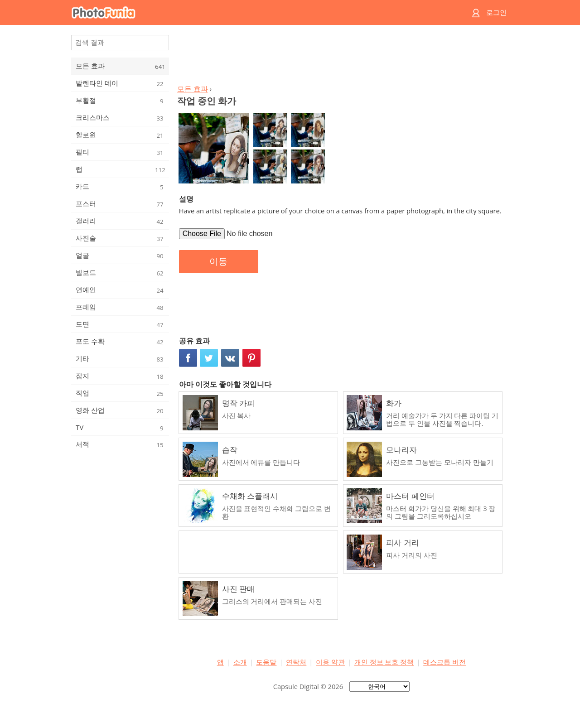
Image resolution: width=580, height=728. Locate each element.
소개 (240, 662)
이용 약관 (330, 662)
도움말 (266, 662)
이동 (218, 261)
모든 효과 (193, 89)
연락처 (296, 662)
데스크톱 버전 (445, 662)
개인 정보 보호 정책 (384, 662)
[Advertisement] (341, 57)
